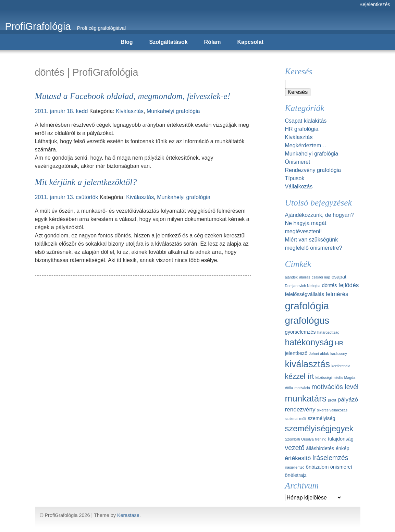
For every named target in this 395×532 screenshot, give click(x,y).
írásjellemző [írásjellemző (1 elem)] (295, 467)
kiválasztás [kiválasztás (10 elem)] (308, 364)
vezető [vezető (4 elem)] (295, 448)
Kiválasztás (130, 111)
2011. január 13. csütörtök (67, 197)
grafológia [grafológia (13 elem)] (307, 306)
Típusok (295, 178)
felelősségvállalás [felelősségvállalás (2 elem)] (305, 294)
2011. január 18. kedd (61, 111)
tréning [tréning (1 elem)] (321, 439)
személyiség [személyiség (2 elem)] (321, 418)
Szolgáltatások (169, 42)
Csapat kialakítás (306, 121)
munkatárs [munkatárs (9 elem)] (306, 398)
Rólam (213, 42)
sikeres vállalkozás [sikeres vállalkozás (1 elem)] (332, 410)
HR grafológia (302, 129)
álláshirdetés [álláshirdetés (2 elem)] (320, 448)
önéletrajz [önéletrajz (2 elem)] (296, 475)
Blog (127, 42)
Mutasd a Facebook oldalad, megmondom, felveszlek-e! (133, 96)
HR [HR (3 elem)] (339, 343)
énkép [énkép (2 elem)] (343, 448)
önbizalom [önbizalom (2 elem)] (317, 467)
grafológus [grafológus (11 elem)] (307, 320)
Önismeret (298, 162)
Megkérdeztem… (306, 145)
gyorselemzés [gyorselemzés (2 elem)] (300, 332)
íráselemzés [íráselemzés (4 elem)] (330, 458)
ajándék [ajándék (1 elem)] (291, 277)
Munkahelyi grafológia (173, 111)
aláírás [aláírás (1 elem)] (305, 277)
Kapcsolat (250, 42)
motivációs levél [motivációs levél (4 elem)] (335, 387)
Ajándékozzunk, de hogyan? (319, 215)
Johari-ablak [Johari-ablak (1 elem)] (319, 354)
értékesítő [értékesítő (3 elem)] (298, 458)
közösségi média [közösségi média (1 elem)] (329, 378)
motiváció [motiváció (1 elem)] (302, 388)
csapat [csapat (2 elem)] (339, 277)
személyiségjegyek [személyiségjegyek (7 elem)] (319, 428)
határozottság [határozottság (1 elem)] (328, 332)
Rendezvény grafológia (313, 170)
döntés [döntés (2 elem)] (330, 285)
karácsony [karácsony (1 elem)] (339, 354)
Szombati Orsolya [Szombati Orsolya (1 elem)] (299, 439)
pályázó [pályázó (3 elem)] (348, 399)
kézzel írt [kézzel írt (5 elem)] (300, 376)
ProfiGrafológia (38, 26)
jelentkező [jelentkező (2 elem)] (296, 353)
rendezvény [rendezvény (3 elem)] (300, 409)
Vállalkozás (299, 187)
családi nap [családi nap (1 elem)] (321, 277)
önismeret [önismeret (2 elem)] (341, 467)
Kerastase (128, 515)
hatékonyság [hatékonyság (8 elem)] (309, 342)
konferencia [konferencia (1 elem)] (341, 366)
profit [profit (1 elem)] (332, 400)
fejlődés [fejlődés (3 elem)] (349, 285)
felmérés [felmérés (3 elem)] (337, 294)
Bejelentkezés (375, 4)
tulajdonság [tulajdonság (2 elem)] (341, 439)
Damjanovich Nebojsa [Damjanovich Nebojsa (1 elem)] (303, 286)
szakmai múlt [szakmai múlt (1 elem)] (296, 419)
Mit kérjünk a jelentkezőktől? (86, 182)
